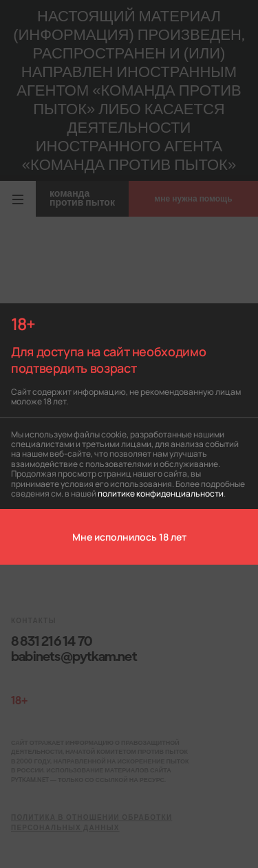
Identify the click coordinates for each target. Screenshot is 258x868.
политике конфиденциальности (161, 493)
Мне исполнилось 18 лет (129, 536)
